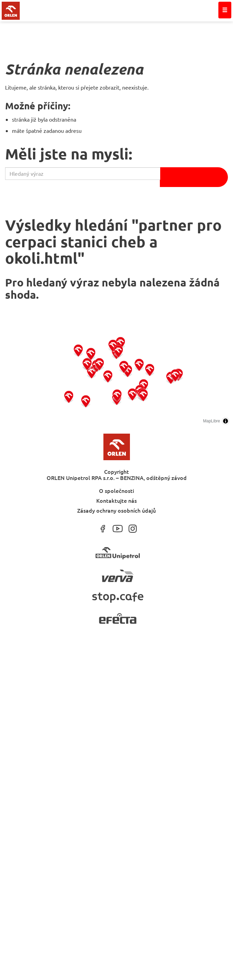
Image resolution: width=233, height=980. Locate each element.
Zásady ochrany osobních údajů (116, 510)
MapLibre (212, 421)
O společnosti (116, 490)
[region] (116, 377)
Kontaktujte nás (116, 500)
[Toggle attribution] (226, 421)
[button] (69, 396)
